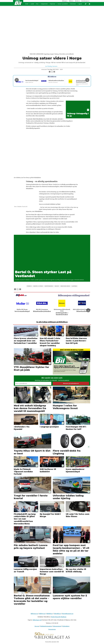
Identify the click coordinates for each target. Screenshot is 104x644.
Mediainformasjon (46, 626)
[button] (87, 80)
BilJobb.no (77, 1)
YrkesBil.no (57, 614)
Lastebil (32, 4)
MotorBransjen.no (85, 1)
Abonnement (73, 4)
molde (57, 286)
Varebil (27, 4)
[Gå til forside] (18, 3)
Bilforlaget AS (37, 620)
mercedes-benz (65, 286)
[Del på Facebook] (50, 72)
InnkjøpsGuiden (44, 4)
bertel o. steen (38, 286)
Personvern (52, 629)
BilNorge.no (65, 1)
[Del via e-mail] (54, 72)
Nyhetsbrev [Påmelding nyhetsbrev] (66, 626)
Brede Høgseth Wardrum (59, 617)
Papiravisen (53, 4)
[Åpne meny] (89, 4)
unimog (29, 286)
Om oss (37, 626)
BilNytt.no (71, 1)
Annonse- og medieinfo (63, 4)
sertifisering (49, 286)
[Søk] (86, 4)
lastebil (74, 286)
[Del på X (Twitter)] (52, 72)
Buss (37, 4)
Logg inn (80, 4)
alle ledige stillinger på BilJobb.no (52, 322)
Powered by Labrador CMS (52, 642)
